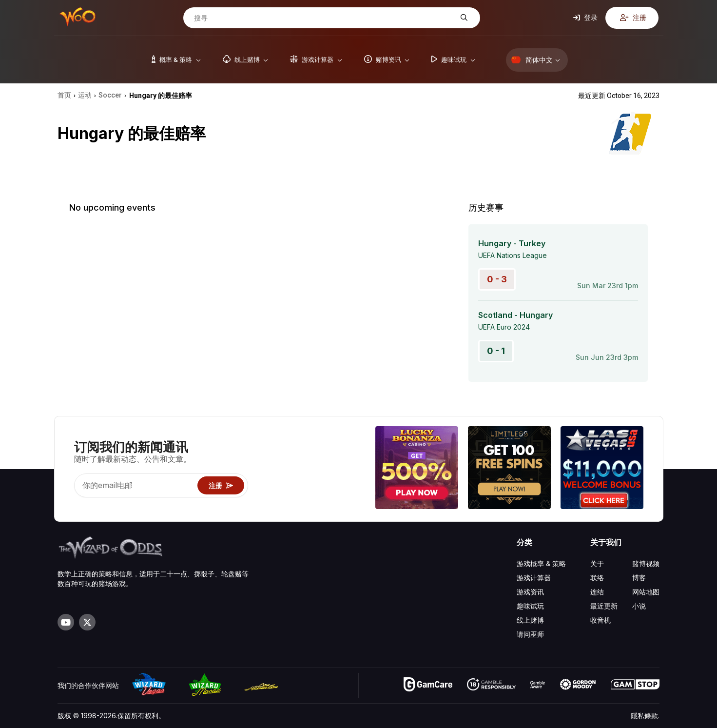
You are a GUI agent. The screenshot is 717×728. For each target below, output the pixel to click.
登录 (585, 17)
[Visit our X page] (87, 622)
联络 (597, 578)
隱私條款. (645, 716)
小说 (639, 606)
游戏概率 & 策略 (541, 563)
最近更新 (604, 606)
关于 (597, 563)
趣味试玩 (530, 606)
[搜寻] (324, 18)
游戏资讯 (530, 592)
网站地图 (646, 592)
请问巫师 (530, 634)
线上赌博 (530, 620)
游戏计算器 (534, 578)
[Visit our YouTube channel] (66, 622)
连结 (597, 592)
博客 (639, 578)
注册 (633, 17)
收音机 (601, 620)
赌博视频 (646, 563)
